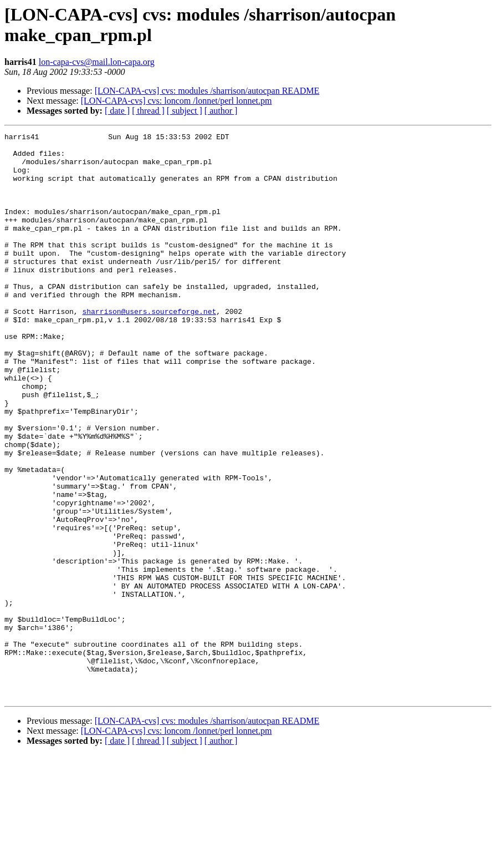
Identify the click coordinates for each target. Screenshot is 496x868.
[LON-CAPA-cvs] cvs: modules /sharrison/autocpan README (207, 91)
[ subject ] (185, 111)
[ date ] (117, 111)
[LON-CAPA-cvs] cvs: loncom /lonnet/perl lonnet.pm (177, 101)
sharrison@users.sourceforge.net (149, 348)
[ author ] (221, 111)
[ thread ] (148, 111)
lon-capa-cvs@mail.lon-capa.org (97, 62)
